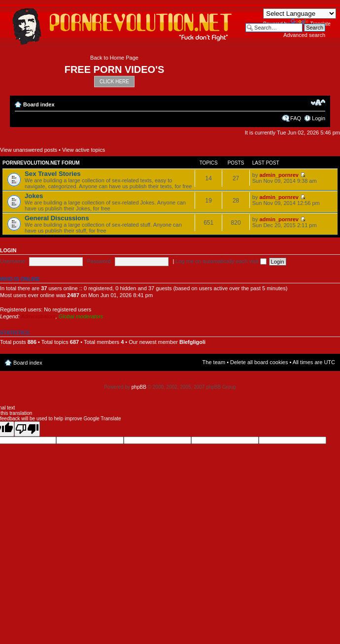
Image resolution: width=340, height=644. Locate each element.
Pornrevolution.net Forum (41, 163)
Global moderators (81, 316)
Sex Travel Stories (53, 174)
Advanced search (304, 35)
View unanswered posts (29, 150)
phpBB (139, 387)
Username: (13, 261)
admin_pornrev (279, 175)
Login (319, 118)
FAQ (296, 118)
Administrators (38, 316)
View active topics (84, 150)
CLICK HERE (114, 82)
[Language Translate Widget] (300, 14)
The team (214, 362)
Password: (99, 261)
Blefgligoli (192, 342)
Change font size (318, 102)
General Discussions (57, 218)
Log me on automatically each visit (221, 261)
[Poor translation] (27, 429)
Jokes (34, 196)
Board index (39, 104)
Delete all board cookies (259, 362)
